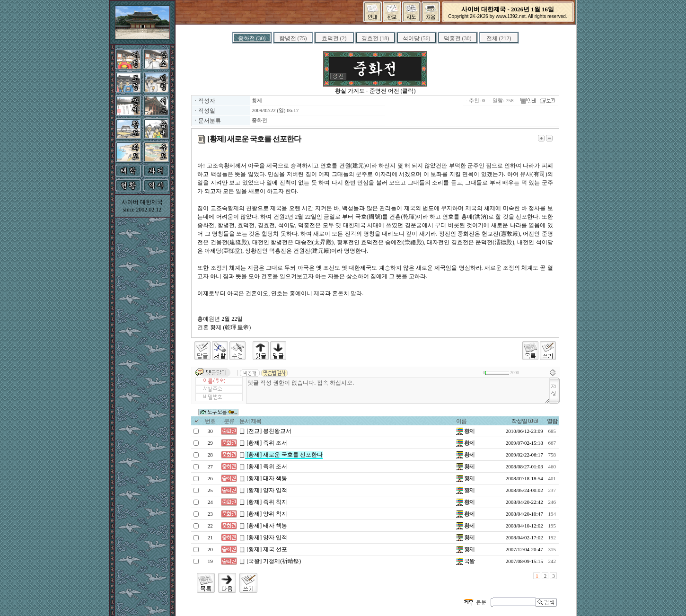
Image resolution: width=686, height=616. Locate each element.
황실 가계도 (350, 91)
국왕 (465, 561)
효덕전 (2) (334, 38)
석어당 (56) (417, 38)
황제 (257, 100)
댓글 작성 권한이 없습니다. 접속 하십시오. (398, 391)
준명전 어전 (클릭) (393, 91)
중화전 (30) (252, 38)
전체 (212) (499, 38)
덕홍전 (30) (458, 38)
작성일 (519, 421)
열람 (552, 421)
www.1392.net (511, 16)
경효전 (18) (375, 38)
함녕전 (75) (293, 38)
